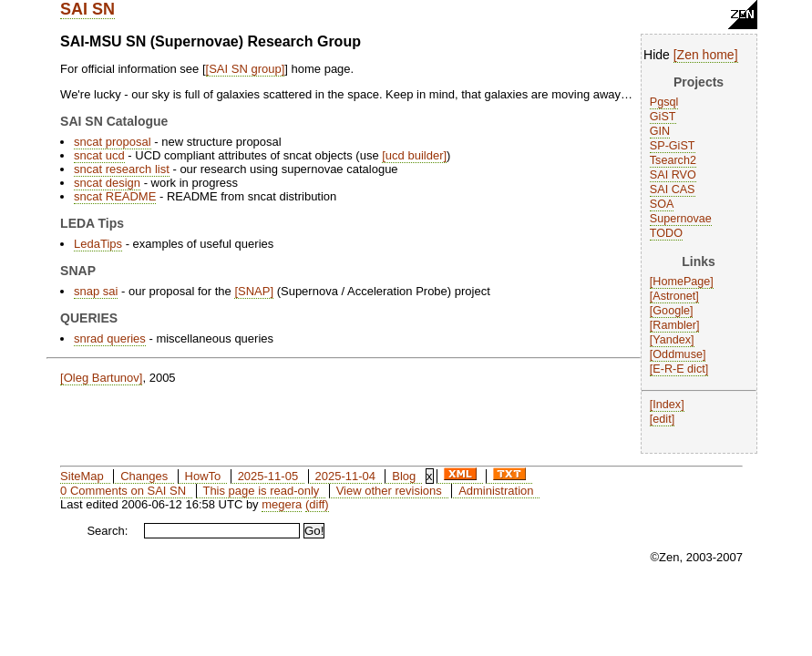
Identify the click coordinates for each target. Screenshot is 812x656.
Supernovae (681, 219)
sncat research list (122, 169)
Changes (144, 476)
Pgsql (664, 102)
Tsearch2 (673, 160)
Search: (107, 531)
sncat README (115, 196)
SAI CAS (673, 190)
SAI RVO (673, 175)
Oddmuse (678, 354)
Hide (657, 55)
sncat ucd (99, 155)
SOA (662, 204)
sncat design (107, 183)
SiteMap (82, 476)
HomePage (681, 282)
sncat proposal (113, 142)
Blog (404, 476)
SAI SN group (245, 69)
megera (282, 504)
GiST (663, 117)
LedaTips (98, 244)
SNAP (254, 291)
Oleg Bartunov (102, 378)
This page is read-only (261, 491)
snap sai (96, 291)
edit (662, 419)
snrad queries (110, 338)
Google (671, 311)
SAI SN (87, 9)
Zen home (706, 55)
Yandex (672, 340)
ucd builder (415, 155)
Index (667, 405)
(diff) (317, 504)
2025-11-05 (268, 476)
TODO (666, 233)
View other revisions (389, 491)
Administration (496, 491)
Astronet (674, 296)
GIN (660, 131)
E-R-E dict (678, 369)
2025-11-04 (345, 476)
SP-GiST (673, 146)
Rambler (674, 325)
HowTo (203, 476)
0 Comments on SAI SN (123, 491)
